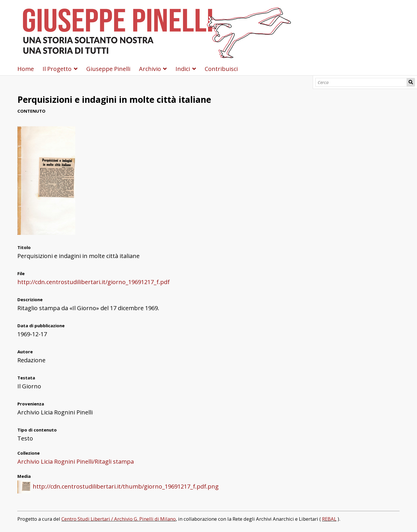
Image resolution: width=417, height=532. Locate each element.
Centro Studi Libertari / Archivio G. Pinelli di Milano (119, 519)
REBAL (329, 519)
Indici (183, 69)
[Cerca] (361, 82)
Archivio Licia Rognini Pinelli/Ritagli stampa (76, 461)
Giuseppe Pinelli (108, 69)
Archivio (150, 69)
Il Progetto (57, 69)
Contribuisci (221, 69)
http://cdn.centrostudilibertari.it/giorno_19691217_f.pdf (94, 282)
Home (26, 69)
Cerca (411, 82)
